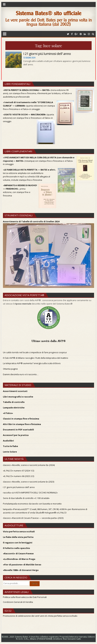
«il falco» (8, 413)
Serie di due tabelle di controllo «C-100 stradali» (26, 498)
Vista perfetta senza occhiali (19, 531)
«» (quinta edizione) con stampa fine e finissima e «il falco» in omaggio (29, 106)
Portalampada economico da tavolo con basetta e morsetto (32, 504)
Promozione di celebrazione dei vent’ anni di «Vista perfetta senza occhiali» (40, 616)
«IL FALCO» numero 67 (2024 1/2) (19, 471)
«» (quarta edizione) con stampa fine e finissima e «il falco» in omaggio (28, 118)
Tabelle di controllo (14, 402)
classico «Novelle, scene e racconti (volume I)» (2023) (29, 482)
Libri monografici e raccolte (18, 397)
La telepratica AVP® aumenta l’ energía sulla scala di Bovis (32, 363)
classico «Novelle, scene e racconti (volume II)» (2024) (29, 465)
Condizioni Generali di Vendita (18, 602)
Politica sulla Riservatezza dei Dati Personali (25, 597)
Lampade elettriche (14, 408)
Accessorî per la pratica (16, 435)
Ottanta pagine (10, 369)
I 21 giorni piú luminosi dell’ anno (47, 54)
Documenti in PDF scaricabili (18, 430)
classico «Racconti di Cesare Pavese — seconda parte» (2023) (33, 518)
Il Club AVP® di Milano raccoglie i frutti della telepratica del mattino (36, 358)
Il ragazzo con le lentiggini (18, 543)
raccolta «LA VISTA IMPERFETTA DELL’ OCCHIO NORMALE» (30, 493)
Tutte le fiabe (10, 446)
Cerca (35, 583)
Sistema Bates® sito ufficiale (49, 13)
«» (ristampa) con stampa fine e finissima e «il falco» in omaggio (39, 161)
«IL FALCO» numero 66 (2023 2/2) (19, 476)
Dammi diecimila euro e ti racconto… (21, 374)
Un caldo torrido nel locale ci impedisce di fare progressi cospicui (35, 352)
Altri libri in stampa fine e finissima (22, 424)
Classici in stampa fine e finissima (21, 419)
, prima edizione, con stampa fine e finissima (17, 192)
